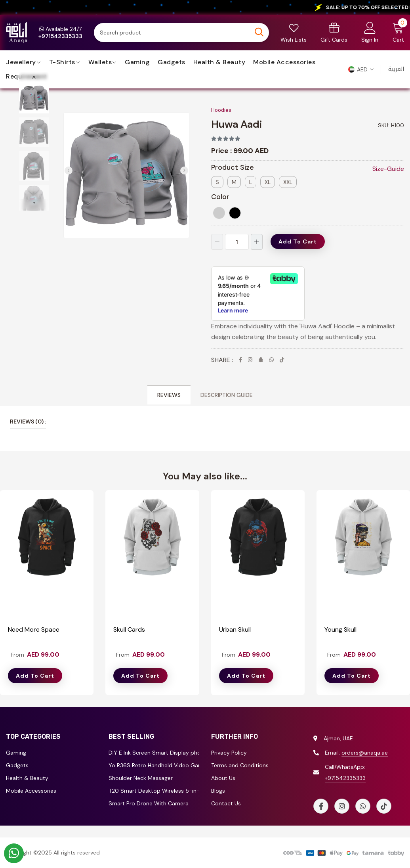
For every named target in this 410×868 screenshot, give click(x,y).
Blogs (218, 791)
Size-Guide (388, 169)
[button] (361, 69)
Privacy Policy (229, 753)
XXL (288, 182)
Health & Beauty (219, 62)
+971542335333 (345, 778)
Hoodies (221, 110)
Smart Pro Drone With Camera (149, 804)
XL (268, 182)
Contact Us (226, 804)
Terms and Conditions (240, 766)
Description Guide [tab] (227, 395)
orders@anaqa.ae (365, 753)
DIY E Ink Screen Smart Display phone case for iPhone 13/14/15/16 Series (154, 753)
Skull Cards (129, 629)
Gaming (137, 62)
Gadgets (172, 62)
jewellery (21, 62)
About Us (223, 778)
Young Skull (340, 629)
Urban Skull (235, 629)
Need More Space (34, 629)
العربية (396, 69)
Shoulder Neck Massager (141, 778)
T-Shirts (62, 62)
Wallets (100, 62)
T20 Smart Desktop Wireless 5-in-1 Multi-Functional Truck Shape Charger (154, 791)
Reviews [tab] (169, 395)
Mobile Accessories (284, 62)
